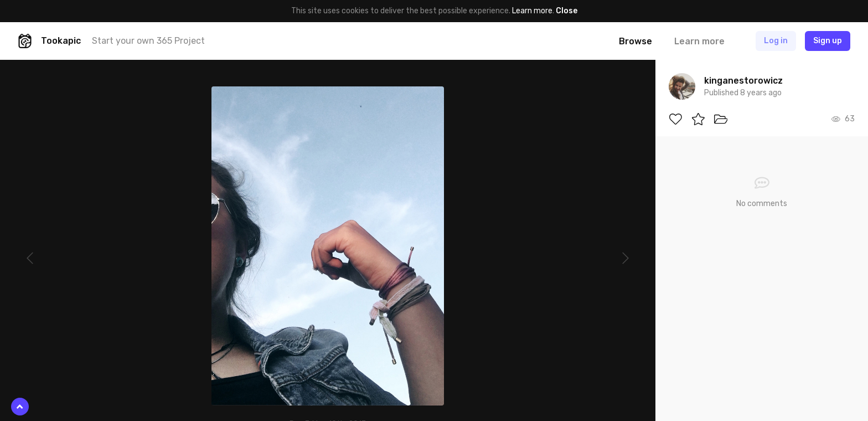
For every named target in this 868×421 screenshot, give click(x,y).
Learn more (532, 11)
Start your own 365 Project (148, 41)
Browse (635, 41)
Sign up (828, 41)
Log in (776, 41)
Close (567, 11)
